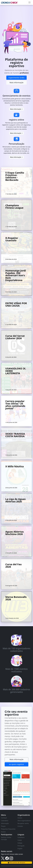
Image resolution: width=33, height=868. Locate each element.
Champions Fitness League (14, 207)
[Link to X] (3, 858)
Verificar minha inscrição (6, 838)
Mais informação (16, 83)
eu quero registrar (16, 764)
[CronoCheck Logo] (10, 2)
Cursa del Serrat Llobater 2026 (15, 337)
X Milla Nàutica (15, 467)
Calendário (5, 821)
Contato (20, 826)
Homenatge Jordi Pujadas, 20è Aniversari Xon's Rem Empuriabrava (16, 276)
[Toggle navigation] (29, 2)
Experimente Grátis (16, 78)
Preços (3, 826)
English (20, 849)
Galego (20, 843)
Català (20, 840)
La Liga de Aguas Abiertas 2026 (15, 500)
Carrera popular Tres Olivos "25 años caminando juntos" (15, 405)
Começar (4, 818)
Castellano (21, 837)
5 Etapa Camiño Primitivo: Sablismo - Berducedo (15, 176)
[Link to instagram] (11, 858)
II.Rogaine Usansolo (12, 239)
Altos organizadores (24, 821)
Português (21, 846)
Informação (5, 823)
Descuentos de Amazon (16, 863)
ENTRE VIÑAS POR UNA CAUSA (16, 305)
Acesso (3, 832)
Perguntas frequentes (8, 829)
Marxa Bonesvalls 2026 (16, 598)
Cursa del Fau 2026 (14, 566)
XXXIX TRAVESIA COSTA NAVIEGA (15, 435)
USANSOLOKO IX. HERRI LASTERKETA (16, 371)
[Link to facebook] (7, 858)
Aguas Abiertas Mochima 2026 (15, 533)
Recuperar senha (23, 823)
